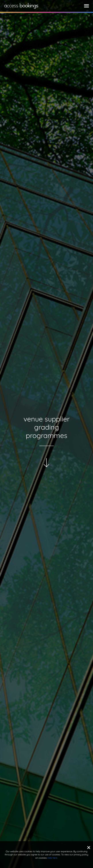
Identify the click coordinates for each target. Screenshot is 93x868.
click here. (53, 858)
